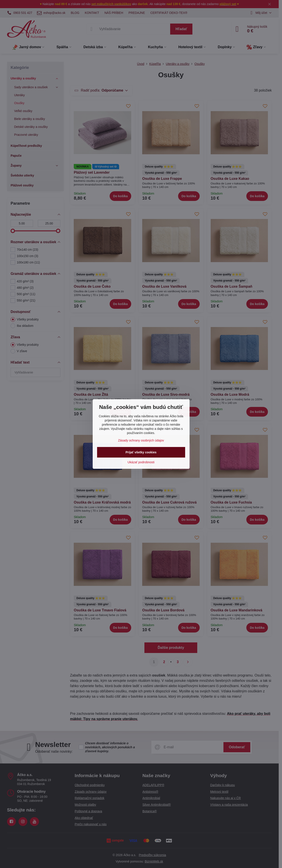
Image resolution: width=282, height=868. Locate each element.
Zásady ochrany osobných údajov (141, 440)
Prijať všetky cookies (141, 452)
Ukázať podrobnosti (141, 462)
